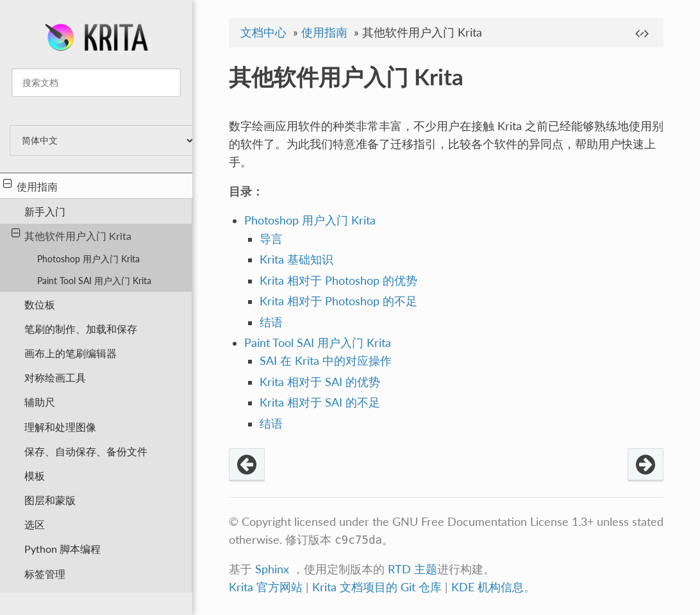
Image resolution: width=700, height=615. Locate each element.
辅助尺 (40, 402)
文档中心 (263, 32)
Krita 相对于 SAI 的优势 (320, 382)
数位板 (40, 304)
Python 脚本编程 (63, 549)
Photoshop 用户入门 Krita (88, 259)
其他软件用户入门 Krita (72, 235)
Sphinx (272, 569)
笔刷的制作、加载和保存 (81, 329)
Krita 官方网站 (266, 587)
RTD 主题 (413, 569)
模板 (35, 476)
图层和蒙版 (50, 500)
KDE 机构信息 (488, 587)
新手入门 (45, 211)
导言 (271, 239)
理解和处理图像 (60, 427)
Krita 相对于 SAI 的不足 (320, 402)
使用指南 (30, 185)
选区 (35, 524)
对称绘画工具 (55, 377)
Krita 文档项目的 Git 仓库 (379, 587)
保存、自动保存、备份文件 (86, 451)
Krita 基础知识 (296, 259)
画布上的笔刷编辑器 (71, 353)
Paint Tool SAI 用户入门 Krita (94, 281)
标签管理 (45, 574)
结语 (271, 322)
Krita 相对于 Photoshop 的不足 (338, 301)
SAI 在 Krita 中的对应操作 (326, 361)
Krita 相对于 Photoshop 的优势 (338, 281)
